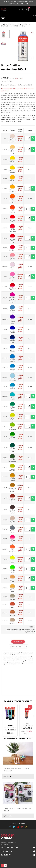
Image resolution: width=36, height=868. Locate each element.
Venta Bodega (12, 85)
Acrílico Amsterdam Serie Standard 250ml (10, 728)
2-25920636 (5, 844)
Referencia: (22, 85)
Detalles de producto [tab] (18, 646)
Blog (35, 16)
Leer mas (7, 776)
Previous (2, 716)
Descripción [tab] (18, 642)
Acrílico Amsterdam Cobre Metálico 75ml (27, 726)
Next (34, 716)
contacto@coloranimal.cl (8, 843)
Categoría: (4, 85)
